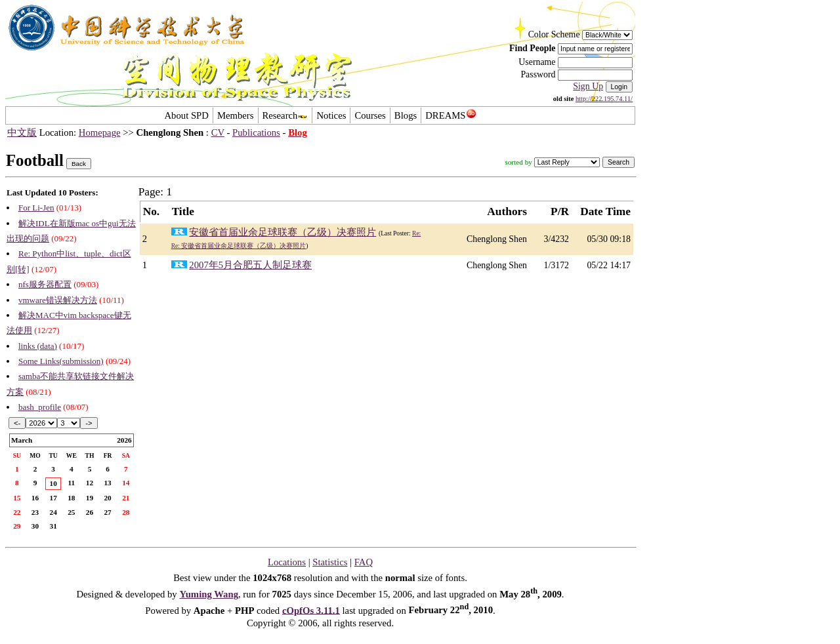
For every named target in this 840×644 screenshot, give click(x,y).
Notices (331, 115)
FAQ (364, 562)
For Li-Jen (36, 208)
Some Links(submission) (61, 361)
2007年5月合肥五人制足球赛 (250, 265)
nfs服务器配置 (45, 284)
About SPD (186, 115)
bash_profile (40, 407)
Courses (370, 115)
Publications (256, 132)
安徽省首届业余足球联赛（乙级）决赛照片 (283, 232)
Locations (287, 562)
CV (218, 132)
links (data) (38, 346)
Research (285, 115)
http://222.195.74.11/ (604, 99)
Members (236, 115)
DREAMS (451, 115)
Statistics (330, 562)
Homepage (100, 132)
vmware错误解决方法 (58, 300)
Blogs (406, 115)
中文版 (22, 132)
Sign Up (588, 86)
